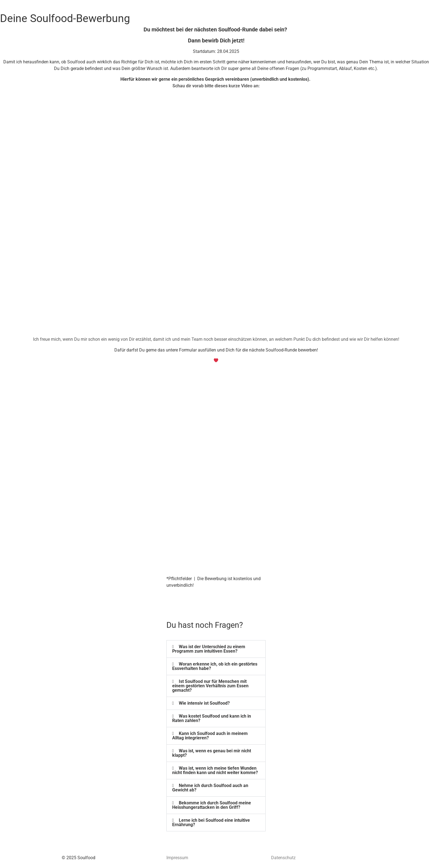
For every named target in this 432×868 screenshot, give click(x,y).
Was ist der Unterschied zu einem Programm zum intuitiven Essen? (209, 649)
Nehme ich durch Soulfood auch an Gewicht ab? (210, 788)
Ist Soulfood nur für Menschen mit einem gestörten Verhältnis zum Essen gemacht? (210, 686)
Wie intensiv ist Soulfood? (204, 703)
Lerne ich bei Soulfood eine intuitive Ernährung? (211, 822)
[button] (216, 649)
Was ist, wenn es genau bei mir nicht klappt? (212, 753)
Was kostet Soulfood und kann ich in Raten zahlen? (212, 718)
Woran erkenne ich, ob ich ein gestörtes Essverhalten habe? (215, 666)
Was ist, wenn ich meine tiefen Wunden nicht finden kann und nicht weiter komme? (215, 770)
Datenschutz (283, 858)
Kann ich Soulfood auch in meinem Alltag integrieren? (210, 736)
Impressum (177, 858)
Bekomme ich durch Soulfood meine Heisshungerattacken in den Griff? (212, 805)
